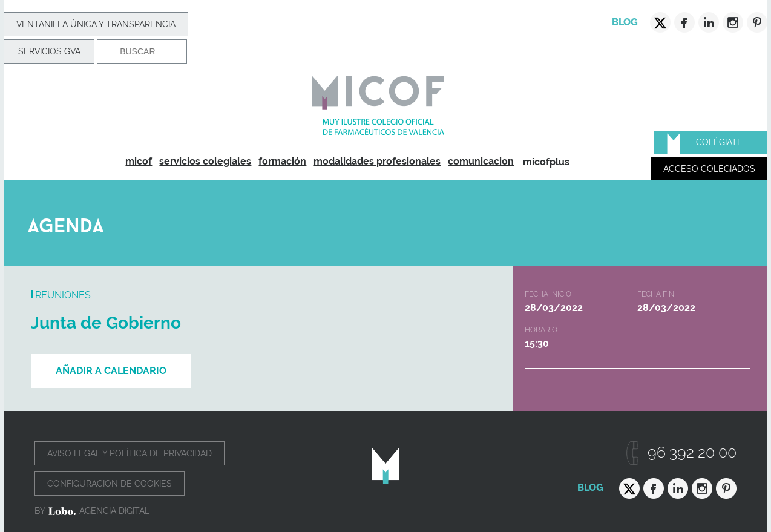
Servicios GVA (49, 51)
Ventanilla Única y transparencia (96, 24)
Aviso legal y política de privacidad (130, 453)
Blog (625, 22)
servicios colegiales (205, 161)
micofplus (546, 162)
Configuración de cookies (110, 484)
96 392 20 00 (692, 452)
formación (282, 161)
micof (139, 161)
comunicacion (481, 161)
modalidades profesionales (377, 161)
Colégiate (719, 142)
